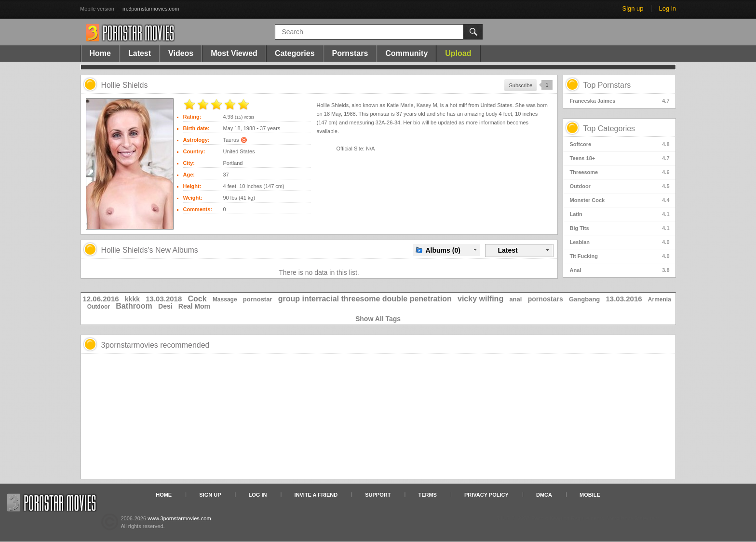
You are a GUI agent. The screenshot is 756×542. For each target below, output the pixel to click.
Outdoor (620, 186)
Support (378, 495)
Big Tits (620, 228)
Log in (668, 8)
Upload (458, 53)
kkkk (132, 299)
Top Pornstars (607, 85)
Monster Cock (620, 200)
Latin (620, 214)
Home (100, 53)
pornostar (258, 299)
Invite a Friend (316, 495)
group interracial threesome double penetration (365, 299)
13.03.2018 (164, 299)
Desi (165, 306)
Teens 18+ (620, 158)
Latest (140, 53)
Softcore (620, 144)
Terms (427, 495)
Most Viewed (234, 53)
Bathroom (134, 306)
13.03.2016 (624, 299)
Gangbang (584, 299)
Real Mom (194, 306)
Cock (197, 299)
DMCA (544, 495)
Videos (181, 53)
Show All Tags (378, 319)
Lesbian (620, 242)
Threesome (620, 172)
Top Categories (609, 129)
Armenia (660, 299)
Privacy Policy (486, 495)
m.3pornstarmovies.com (151, 9)
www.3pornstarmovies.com (179, 518)
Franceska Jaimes (620, 101)
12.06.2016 (101, 299)
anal (515, 299)
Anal (620, 270)
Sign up (633, 8)
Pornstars (350, 53)
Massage (225, 299)
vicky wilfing (480, 299)
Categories (295, 53)
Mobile (590, 495)
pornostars (546, 299)
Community (406, 53)
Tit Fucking (620, 256)
